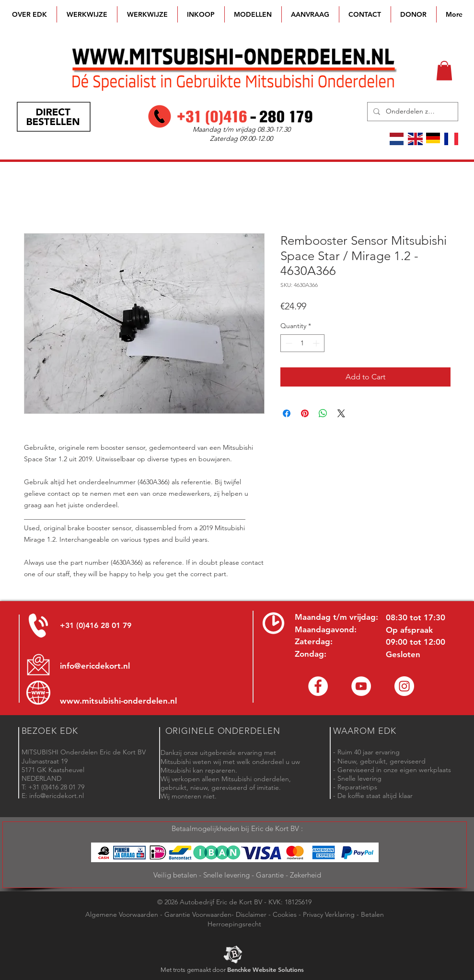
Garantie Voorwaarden (198, 914)
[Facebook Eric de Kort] (318, 686)
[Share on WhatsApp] (323, 413)
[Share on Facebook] (287, 413)
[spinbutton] (302, 343)
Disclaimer (251, 914)
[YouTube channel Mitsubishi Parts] (361, 686)
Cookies (285, 914)
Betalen (372, 914)
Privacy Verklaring (329, 914)
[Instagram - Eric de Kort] (404, 686)
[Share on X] (341, 413)
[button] (253, 14)
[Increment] (317, 343)
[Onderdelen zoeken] (412, 112)
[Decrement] (288, 343)
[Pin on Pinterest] (305, 413)
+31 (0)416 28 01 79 (96, 625)
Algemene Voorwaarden (122, 914)
